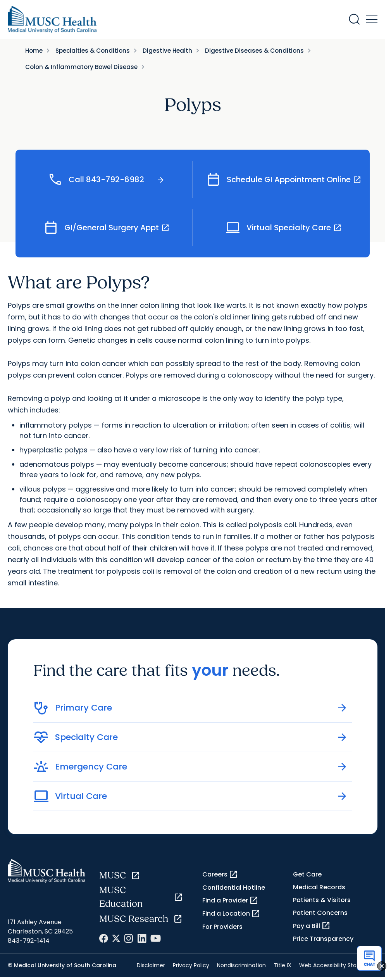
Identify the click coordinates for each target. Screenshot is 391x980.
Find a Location (231, 914)
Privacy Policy (191, 965)
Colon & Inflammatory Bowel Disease (81, 67)
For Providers (222, 927)
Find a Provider (230, 901)
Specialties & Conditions (93, 51)
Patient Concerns (320, 913)
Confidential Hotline (234, 888)
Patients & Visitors (322, 900)
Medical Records (319, 887)
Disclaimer (151, 965)
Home (34, 51)
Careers (220, 875)
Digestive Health (167, 51)
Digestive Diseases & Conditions (254, 51)
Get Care (307, 874)
